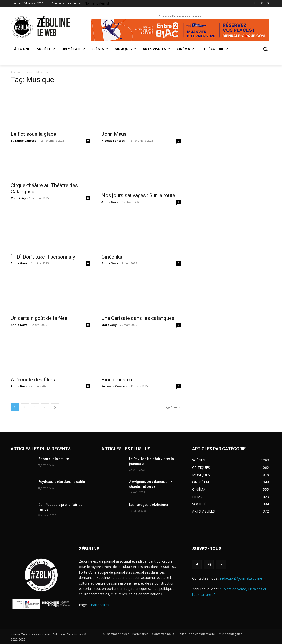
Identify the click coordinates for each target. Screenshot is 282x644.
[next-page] (55, 407)
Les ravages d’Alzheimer (149, 505)
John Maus (114, 134)
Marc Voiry (18, 198)
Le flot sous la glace (33, 134)
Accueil (16, 72)
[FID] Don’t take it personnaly (43, 257)
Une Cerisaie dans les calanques (138, 318)
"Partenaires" (100, 605)
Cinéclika (112, 257)
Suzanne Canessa (24, 140)
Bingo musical (118, 380)
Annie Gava (110, 202)
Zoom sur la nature (54, 459)
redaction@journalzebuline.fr (243, 578)
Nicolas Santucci (114, 140)
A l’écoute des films (33, 380)
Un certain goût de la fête (39, 318)
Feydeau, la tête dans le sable (62, 482)
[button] (265, 49)
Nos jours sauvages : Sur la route (138, 195)
